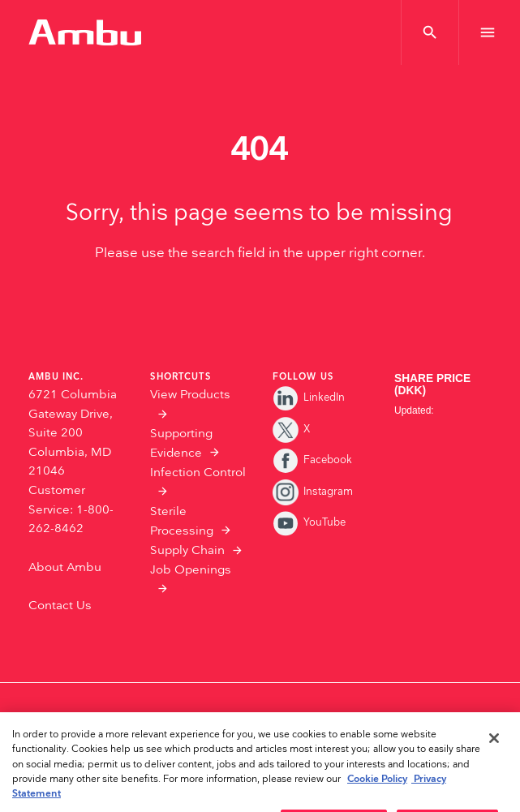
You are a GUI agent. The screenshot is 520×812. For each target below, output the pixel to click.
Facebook (313, 460)
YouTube (309, 522)
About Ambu (65, 567)
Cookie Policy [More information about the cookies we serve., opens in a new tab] (377, 794)
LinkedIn (309, 397)
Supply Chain (187, 550)
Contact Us (60, 606)
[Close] (494, 753)
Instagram (313, 492)
